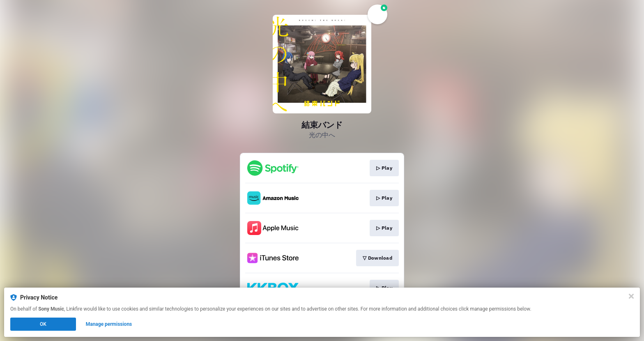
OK (43, 324)
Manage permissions (109, 324)
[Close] (631, 296)
